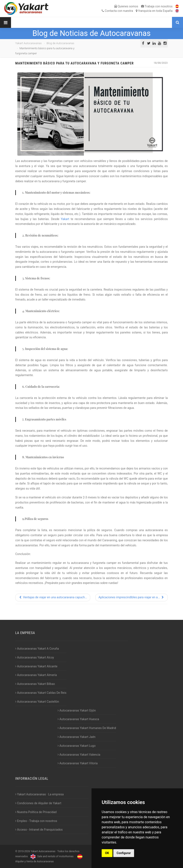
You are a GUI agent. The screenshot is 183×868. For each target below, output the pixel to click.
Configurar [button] (124, 853)
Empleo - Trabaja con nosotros (36, 821)
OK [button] (107, 853)
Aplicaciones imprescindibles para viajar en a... (132, 597)
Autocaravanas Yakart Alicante (36, 666)
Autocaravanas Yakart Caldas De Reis (41, 693)
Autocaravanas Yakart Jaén (77, 737)
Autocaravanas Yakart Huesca (78, 719)
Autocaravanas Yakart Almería (36, 675)
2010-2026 (24, 851)
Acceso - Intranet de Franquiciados (39, 830)
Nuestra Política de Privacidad (36, 812)
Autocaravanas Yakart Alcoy (35, 657)
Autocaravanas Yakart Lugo (77, 746)
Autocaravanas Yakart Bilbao (35, 684)
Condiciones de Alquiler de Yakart (38, 803)
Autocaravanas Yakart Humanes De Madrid (87, 728)
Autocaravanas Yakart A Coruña (37, 649)
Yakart (66, 219)
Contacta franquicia (137, 11)
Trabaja (157, 6)
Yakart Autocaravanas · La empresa (40, 794)
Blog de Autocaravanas (60, 43)
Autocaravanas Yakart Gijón (77, 710)
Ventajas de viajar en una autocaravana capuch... (53, 597)
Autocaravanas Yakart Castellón (37, 702)
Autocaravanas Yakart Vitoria (78, 763)
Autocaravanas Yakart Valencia (79, 755)
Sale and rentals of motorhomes (51, 856)
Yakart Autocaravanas (28, 43)
